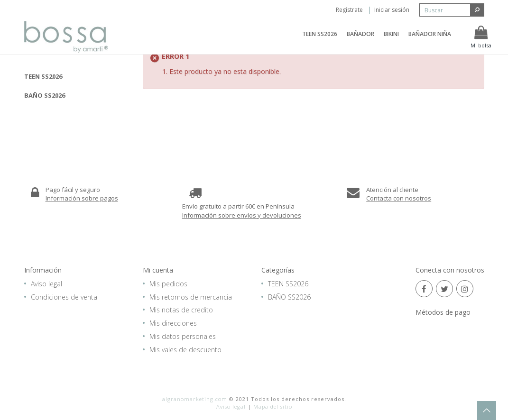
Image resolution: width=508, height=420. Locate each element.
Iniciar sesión (392, 10)
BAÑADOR (360, 39)
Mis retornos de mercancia (191, 297)
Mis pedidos (168, 284)
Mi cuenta (158, 270)
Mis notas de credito (181, 310)
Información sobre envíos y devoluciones (242, 215)
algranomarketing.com (195, 399)
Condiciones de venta (64, 297)
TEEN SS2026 (320, 39)
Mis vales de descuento (185, 350)
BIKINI (391, 39)
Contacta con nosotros (399, 198)
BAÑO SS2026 (45, 95)
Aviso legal (46, 284)
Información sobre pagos (82, 198)
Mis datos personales (183, 336)
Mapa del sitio (273, 406)
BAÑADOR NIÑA (430, 39)
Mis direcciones (173, 323)
